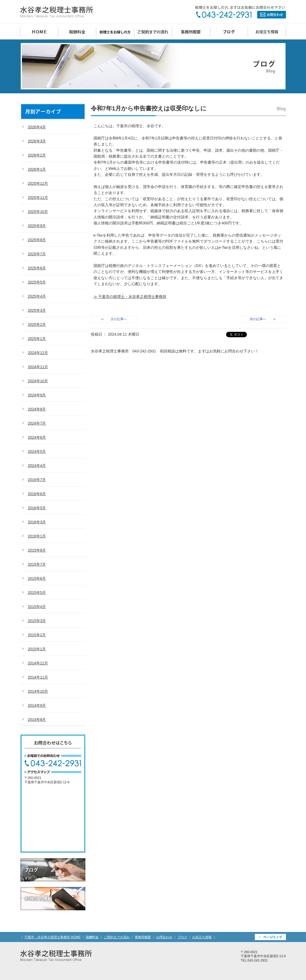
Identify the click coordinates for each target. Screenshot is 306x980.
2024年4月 (37, 466)
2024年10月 (38, 381)
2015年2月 (37, 635)
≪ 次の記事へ (114, 319)
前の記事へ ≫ (263, 319)
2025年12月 (38, 183)
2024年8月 (37, 409)
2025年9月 (37, 226)
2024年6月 (37, 437)
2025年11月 (38, 198)
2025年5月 (37, 282)
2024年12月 (38, 353)
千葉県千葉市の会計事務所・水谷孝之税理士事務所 (57, 12)
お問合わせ (240, 12)
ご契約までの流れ (153, 32)
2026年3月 (37, 141)
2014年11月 (38, 677)
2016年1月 (37, 536)
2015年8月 (37, 550)
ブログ (229, 32)
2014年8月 (37, 720)
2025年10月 (38, 212)
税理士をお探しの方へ (115, 32)
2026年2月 (37, 155)
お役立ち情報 (267, 32)
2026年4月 (37, 127)
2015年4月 (37, 607)
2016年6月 (37, 494)
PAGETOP (270, 937)
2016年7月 (37, 480)
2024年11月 (38, 367)
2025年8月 (37, 240)
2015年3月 (37, 621)
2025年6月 (37, 268)
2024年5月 (37, 451)
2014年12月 (38, 663)
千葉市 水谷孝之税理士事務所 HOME (39, 32)
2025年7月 (37, 254)
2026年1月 (37, 169)
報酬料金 (77, 32)
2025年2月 (37, 324)
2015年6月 (37, 578)
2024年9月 (37, 395)
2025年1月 (37, 339)
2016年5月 (37, 508)
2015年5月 (37, 593)
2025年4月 (37, 296)
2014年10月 (38, 691)
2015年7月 (37, 564)
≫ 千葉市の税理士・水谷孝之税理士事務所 (130, 297)
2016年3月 (37, 522)
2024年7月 (37, 423)
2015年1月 (37, 649)
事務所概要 (191, 32)
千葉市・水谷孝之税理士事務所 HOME (52, 937)
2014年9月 (37, 705)
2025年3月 (37, 310)
